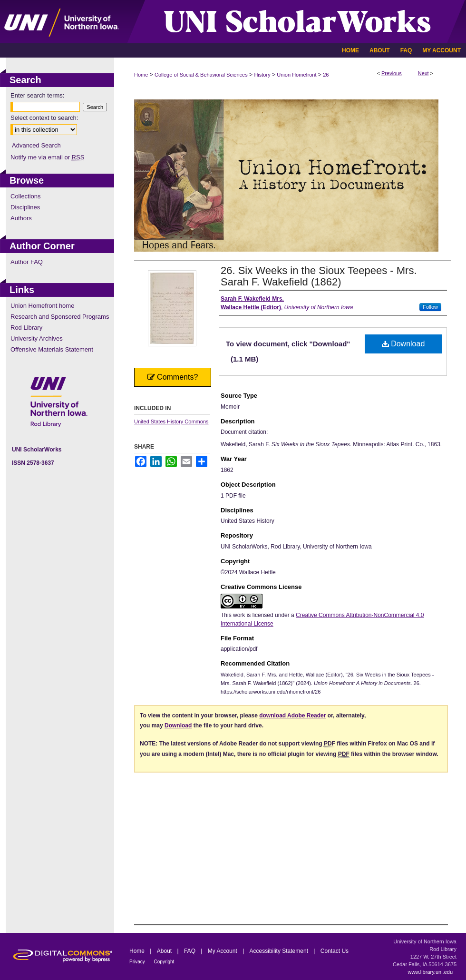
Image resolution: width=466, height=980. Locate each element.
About (165, 951)
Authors (21, 218)
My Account (223, 951)
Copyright (164, 962)
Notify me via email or (47, 157)
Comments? (173, 377)
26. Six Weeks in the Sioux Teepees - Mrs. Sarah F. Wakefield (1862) (319, 276)
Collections (26, 196)
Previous (392, 73)
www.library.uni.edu (430, 972)
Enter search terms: (37, 95)
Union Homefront (296, 75)
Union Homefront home (42, 306)
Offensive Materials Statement (52, 349)
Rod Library (26, 328)
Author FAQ (27, 262)
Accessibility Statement (280, 951)
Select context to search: (44, 118)
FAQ (190, 951)
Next (423, 73)
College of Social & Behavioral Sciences (201, 75)
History (262, 75)
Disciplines (25, 207)
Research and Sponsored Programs (60, 317)
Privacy (138, 962)
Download (403, 344)
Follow (430, 307)
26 (326, 75)
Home (141, 75)
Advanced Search (36, 145)
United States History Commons (171, 421)
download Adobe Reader (292, 715)
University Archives (37, 338)
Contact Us (335, 951)
